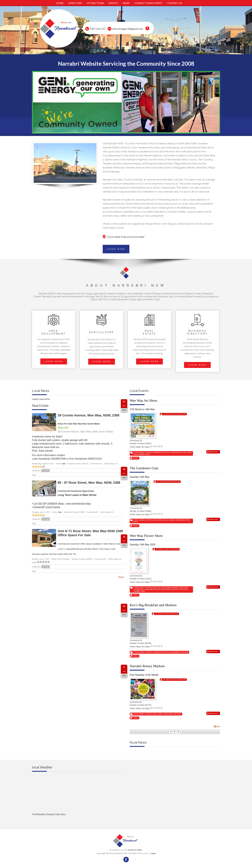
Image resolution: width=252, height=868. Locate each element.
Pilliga (183, 452)
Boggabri (157, 520)
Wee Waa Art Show (143, 400)
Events (148, 452)
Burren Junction (161, 452)
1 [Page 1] (171, 732)
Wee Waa (184, 589)
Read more (214, 452)
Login (153, 853)
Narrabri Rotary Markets (147, 666)
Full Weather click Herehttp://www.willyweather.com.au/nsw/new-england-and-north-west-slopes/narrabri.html (78, 820)
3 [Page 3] (178, 732)
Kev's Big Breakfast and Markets (153, 605)
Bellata (157, 588)
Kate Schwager (179, 414)
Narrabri (175, 452)
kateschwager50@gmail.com (128, 29)
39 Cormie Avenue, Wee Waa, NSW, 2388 (88, 415)
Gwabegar (138, 589)
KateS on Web (135, 850)
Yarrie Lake (144, 454)
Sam (64, 464)
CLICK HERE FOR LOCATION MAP (126, 237)
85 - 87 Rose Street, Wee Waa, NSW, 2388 (89, 483)
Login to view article (41, 399)
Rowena (166, 589)
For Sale (46, 471)
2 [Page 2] (175, 732)
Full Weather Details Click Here (49, 814)
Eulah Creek (169, 520)
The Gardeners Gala (144, 468)
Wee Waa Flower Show (146, 536)
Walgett (175, 589)
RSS (121, 577)
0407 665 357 (98, 29)
